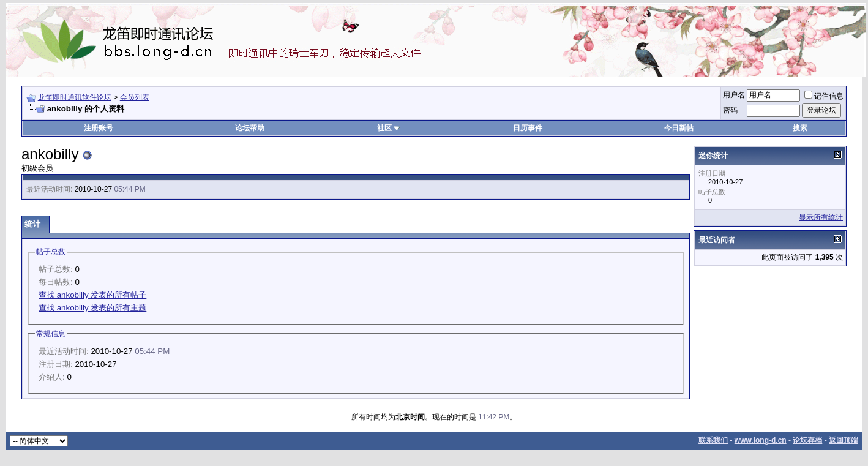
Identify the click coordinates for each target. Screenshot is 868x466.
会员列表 (135, 97)
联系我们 (713, 440)
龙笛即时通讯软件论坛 (75, 97)
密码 (730, 110)
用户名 (734, 95)
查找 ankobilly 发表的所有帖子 (92, 295)
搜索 (800, 128)
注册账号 (99, 128)
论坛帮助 (250, 128)
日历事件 (528, 128)
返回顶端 (844, 440)
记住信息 (824, 96)
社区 (389, 128)
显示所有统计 (821, 217)
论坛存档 (807, 440)
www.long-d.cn (761, 440)
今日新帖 (679, 128)
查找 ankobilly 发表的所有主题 (92, 308)
